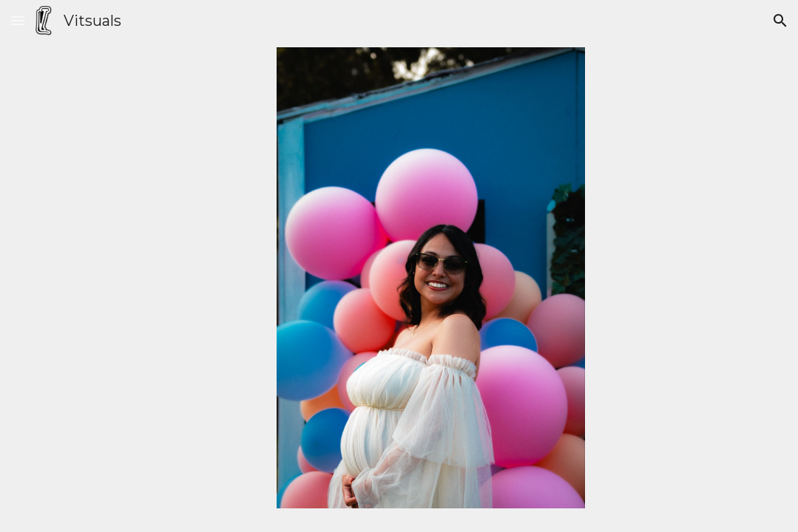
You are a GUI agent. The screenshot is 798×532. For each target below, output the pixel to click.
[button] (18, 20)
